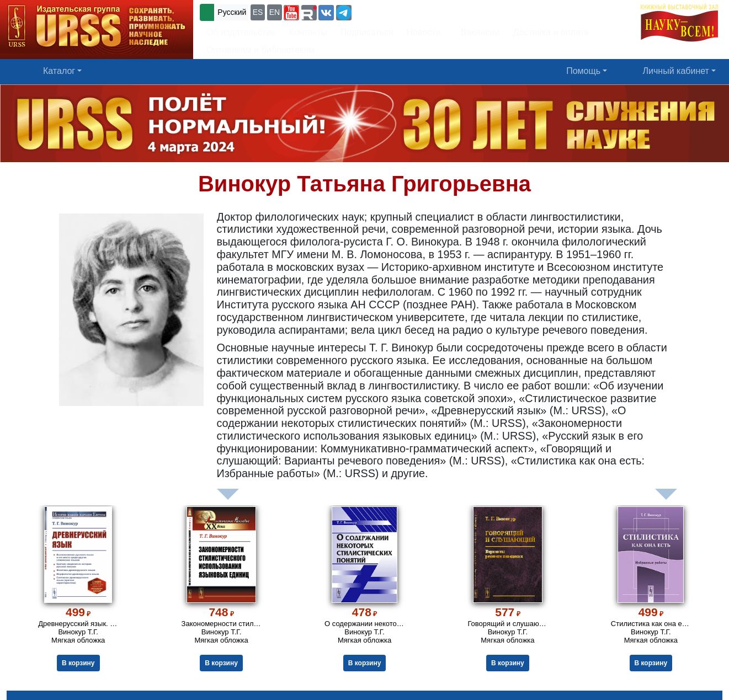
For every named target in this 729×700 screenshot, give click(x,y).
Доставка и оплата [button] (551, 32)
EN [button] (275, 12)
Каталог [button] (59, 71)
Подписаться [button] (367, 32)
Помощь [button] (583, 71)
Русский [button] (232, 12)
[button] (291, 13)
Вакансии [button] (477, 32)
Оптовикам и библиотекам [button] (260, 50)
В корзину (78, 663)
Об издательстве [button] (241, 32)
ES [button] (258, 12)
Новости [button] (424, 32)
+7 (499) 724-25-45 (394, 11)
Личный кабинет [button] (676, 71)
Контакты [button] (308, 32)
